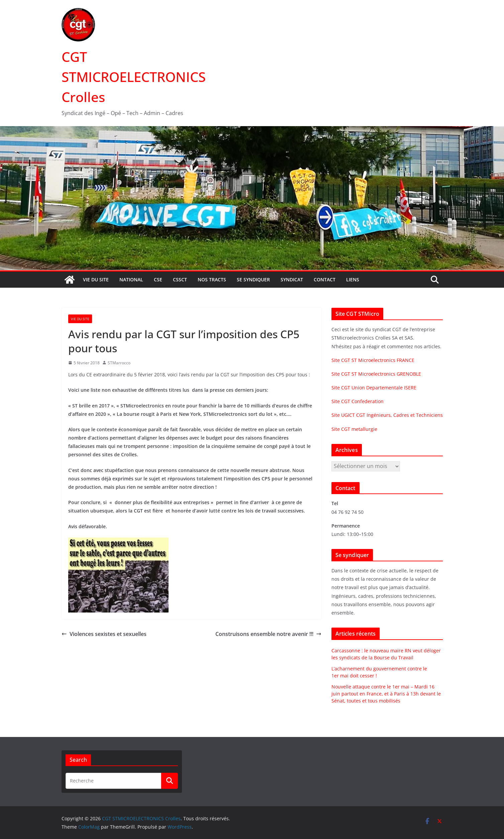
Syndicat (292, 279)
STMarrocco (119, 363)
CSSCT (180, 279)
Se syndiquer (253, 279)
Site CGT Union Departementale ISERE (374, 388)
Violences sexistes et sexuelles (104, 634)
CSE (158, 279)
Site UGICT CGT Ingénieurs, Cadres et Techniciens (387, 415)
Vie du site (96, 279)
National (131, 279)
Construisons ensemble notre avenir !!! (268, 634)
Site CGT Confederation (358, 401)
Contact (325, 279)
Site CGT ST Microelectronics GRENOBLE (376, 374)
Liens (353, 279)
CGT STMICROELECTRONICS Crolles (134, 77)
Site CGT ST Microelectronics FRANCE (373, 360)
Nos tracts (212, 279)
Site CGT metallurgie (354, 429)
